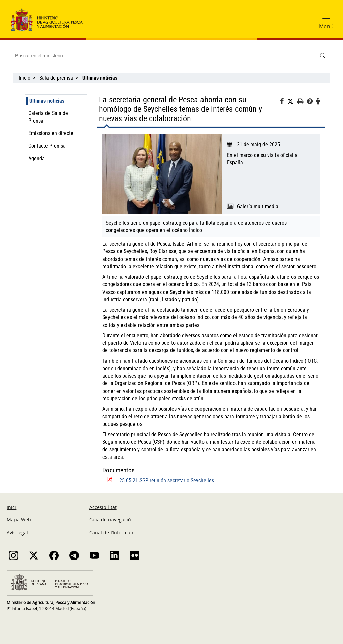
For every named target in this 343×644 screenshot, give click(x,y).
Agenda (37, 158)
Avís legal (17, 532)
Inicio (24, 78)
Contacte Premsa (47, 146)
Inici (11, 507)
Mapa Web (19, 520)
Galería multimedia (258, 207)
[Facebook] (284, 102)
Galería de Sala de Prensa (48, 117)
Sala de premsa (56, 78)
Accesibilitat (103, 507)
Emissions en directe (51, 133)
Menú (326, 26)
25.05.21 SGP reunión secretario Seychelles (167, 481)
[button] (326, 19)
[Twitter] (292, 102)
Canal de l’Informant (112, 532)
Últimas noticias (47, 101)
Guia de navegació (110, 520)
